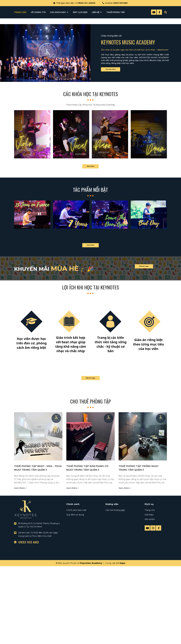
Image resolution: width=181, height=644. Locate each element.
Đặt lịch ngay (150, 370)
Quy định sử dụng (75, 621)
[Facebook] (159, 12)
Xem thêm (91, 261)
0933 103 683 (120, 3)
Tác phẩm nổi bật (90, 287)
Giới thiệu (149, 621)
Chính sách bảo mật (76, 616)
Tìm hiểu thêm (117, 159)
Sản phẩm (150, 626)
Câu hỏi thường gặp (115, 616)
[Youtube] (154, 12)
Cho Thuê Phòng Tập (90, 508)
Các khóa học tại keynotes (90, 187)
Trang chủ (150, 616)
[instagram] (153, 634)
